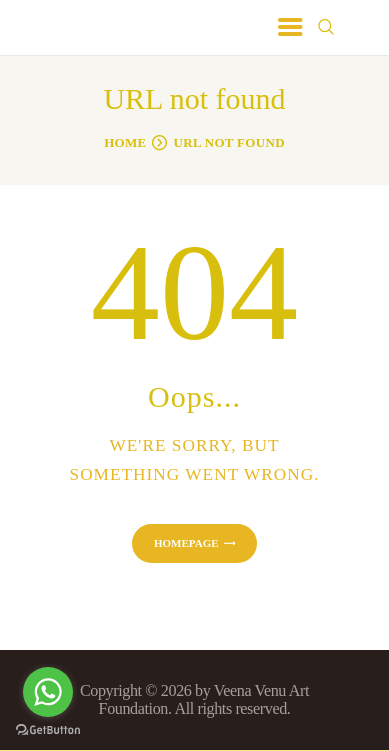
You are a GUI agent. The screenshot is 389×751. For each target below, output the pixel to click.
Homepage (186, 543)
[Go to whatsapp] (48, 692)
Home (125, 142)
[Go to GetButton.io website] (48, 730)
